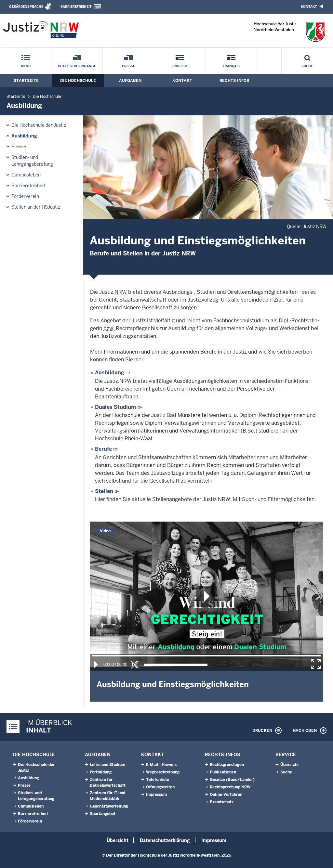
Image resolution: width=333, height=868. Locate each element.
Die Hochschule (78, 81)
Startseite (26, 81)
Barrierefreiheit (76, 7)
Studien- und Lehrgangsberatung (32, 161)
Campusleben (26, 175)
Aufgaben (130, 81)
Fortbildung (101, 772)
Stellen (104, 491)
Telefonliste (158, 780)
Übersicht (290, 765)
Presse (128, 66)
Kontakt (309, 7)
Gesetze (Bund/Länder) (232, 780)
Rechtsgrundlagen (227, 765)
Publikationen (223, 772)
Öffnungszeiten (160, 787)
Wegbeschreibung (163, 772)
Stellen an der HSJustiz (36, 207)
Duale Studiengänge (77, 66)
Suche (307, 66)
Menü (26, 66)
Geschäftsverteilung (109, 806)
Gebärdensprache (26, 7)
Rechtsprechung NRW (230, 787)
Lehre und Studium (107, 765)
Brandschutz (222, 802)
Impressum (156, 795)
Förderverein (25, 196)
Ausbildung (24, 136)
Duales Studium (115, 407)
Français (231, 66)
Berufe (103, 449)
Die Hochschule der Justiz (39, 125)
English (180, 66)
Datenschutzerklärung (165, 840)
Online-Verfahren (226, 795)
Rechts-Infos (234, 81)
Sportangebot (103, 814)
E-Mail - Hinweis (161, 765)
